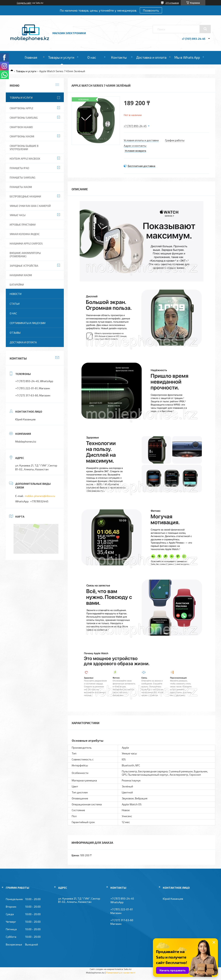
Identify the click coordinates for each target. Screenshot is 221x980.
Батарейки (17, 285)
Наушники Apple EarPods (26, 244)
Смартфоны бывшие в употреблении (24, 148)
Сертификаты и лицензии (28, 323)
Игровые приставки (23, 225)
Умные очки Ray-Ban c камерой (30, 206)
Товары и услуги (61, 57)
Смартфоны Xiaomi (22, 136)
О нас (92, 57)
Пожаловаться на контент (121, 972)
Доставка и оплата (151, 57)
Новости (16, 294)
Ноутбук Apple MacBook (25, 159)
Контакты (119, 57)
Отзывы (15, 333)
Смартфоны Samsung (24, 118)
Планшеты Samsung (23, 178)
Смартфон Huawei (21, 127)
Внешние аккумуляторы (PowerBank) (25, 255)
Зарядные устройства (24, 266)
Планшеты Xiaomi (21, 187)
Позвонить (151, 10)
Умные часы (18, 215)
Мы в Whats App (187, 57)
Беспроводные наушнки (25, 196)
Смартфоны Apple (21, 108)
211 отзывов (172, 3)
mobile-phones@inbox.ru (40, 496)
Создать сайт (24, 3)
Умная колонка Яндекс (25, 234)
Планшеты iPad (19, 168)
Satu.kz (128, 969)
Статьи (15, 304)
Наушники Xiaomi (21, 275)
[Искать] (205, 29)
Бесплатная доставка (142, 166)
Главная (31, 57)
